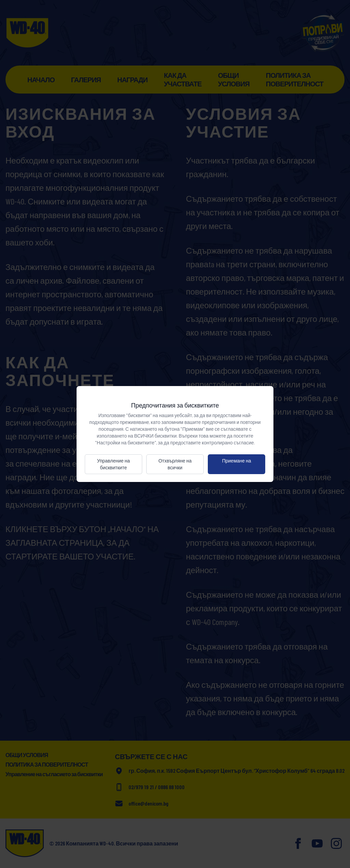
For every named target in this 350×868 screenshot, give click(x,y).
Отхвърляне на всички (175, 464)
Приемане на (237, 461)
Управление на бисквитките (113, 464)
